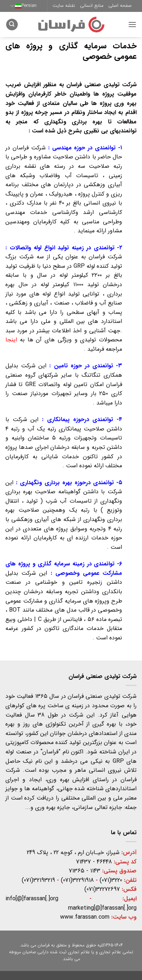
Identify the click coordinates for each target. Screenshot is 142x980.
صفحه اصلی (120, 6)
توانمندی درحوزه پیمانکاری (80, 419)
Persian (23, 6)
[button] (132, 24)
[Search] (12, 25)
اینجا (11, 340)
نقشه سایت (64, 6)
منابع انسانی (92, 6)
